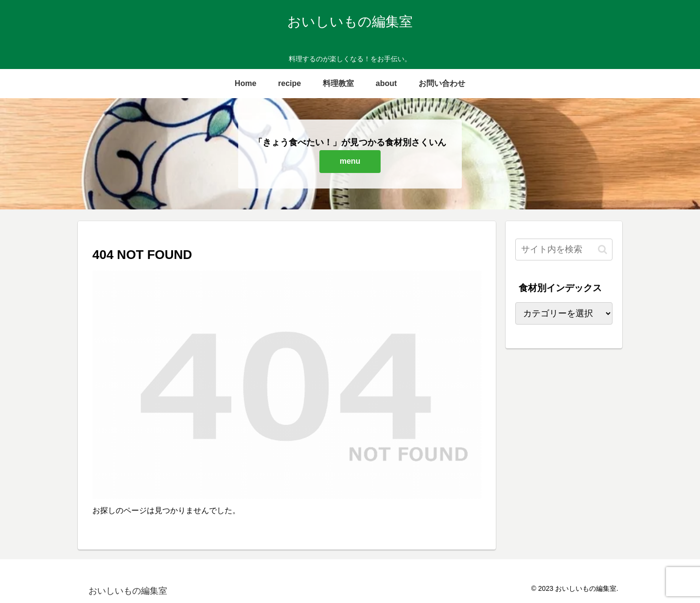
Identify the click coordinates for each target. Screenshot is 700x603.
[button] (603, 250)
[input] (564, 250)
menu (350, 161)
